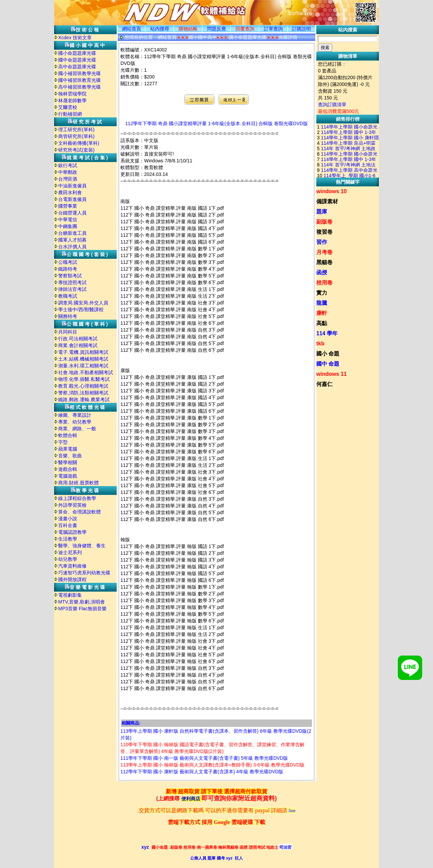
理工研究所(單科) (76, 130)
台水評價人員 (72, 247)
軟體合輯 (68, 435)
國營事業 (68, 206)
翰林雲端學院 (72, 94)
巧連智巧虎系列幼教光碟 (84, 573)
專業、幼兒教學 (75, 422)
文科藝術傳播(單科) (79, 143)
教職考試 (68, 296)
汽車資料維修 (72, 566)
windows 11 (332, 374)
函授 (322, 272)
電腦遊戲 (68, 476)
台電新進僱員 (72, 199)
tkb (320, 344)
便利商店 (191, 799)
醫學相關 (68, 462)
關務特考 (68, 316)
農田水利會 (70, 192)
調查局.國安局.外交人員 (83, 303)
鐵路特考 (68, 269)
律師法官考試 (72, 289)
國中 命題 (328, 364)
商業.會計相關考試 (78, 345)
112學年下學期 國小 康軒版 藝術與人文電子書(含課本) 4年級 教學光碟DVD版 (202, 772)
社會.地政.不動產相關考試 (86, 372)
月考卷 (324, 252)
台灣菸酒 (68, 179)
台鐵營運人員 (72, 213)
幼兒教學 (68, 559)
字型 (63, 442)
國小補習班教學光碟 (79, 73)
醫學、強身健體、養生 (82, 546)
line (292, 811)
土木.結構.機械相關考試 (83, 359)
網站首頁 (132, 29)
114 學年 (327, 333)
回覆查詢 (245, 29)
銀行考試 (68, 165)
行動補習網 (70, 114)
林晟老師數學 (72, 100)
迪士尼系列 (70, 552)
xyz (145, 847)
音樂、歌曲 (70, 456)
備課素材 (327, 201)
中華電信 (68, 220)
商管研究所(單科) (76, 136)
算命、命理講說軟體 (79, 512)
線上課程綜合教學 (77, 498)
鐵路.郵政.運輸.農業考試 (84, 399)
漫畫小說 (68, 519)
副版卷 (324, 222)
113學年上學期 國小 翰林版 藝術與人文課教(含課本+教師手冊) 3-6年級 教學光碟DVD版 (212, 765)
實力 (322, 293)
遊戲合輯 (68, 469)
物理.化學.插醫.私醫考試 (84, 379)
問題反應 (216, 29)
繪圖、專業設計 (75, 415)
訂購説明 (301, 29)
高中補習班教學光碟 (79, 87)
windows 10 (332, 191)
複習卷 (324, 232)
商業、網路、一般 (77, 429)
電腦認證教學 (72, 532)
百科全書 (68, 525)
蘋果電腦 (68, 449)
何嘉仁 (324, 384)
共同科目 (68, 332)
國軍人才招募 (72, 240)
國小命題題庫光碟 (77, 53)
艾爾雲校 (68, 107)
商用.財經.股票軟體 (78, 483)
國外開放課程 (72, 579)
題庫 (322, 212)
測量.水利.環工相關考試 (83, 366)
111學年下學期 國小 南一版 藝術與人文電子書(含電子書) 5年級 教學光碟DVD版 (204, 758)
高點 (322, 323)
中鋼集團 (68, 226)
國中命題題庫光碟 (77, 60)
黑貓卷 (324, 262)
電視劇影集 (70, 595)
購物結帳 (188, 29)
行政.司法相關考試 (78, 339)
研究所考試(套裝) (76, 150)
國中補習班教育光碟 (79, 80)
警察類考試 (70, 276)
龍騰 (322, 303)
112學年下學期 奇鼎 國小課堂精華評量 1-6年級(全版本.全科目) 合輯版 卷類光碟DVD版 (216, 123)
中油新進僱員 (72, 186)
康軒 (322, 313)
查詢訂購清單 (332, 105)
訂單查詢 (273, 29)
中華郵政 (68, 172)
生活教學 (68, 539)
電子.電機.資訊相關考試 (83, 352)
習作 (322, 242)
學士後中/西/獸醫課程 (81, 310)
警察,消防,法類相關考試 (83, 393)
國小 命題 (328, 354)
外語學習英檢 (72, 505)
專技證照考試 (72, 282)
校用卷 (324, 283)
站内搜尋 (160, 29)
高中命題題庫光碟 (77, 67)
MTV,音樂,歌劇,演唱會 (82, 602)
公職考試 (68, 262)
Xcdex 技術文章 (75, 38)
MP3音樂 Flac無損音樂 (82, 609)
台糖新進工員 (72, 233)
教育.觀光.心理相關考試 (83, 386)
